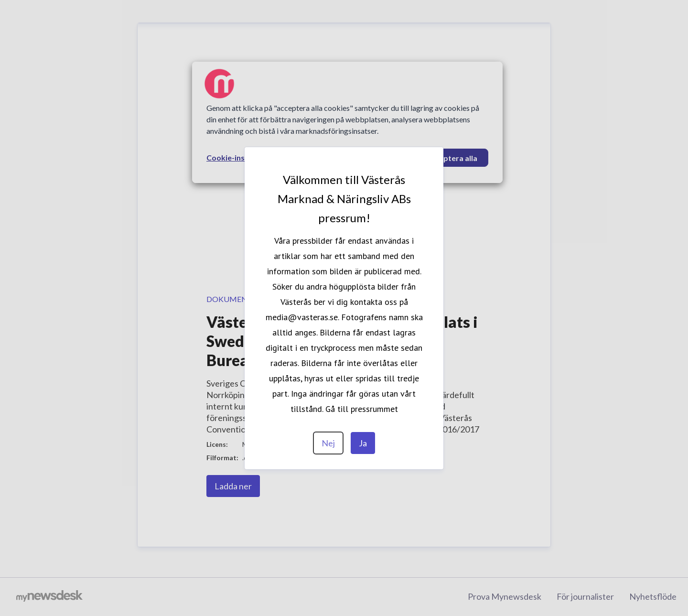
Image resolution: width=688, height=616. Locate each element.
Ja (363, 443)
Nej (328, 443)
